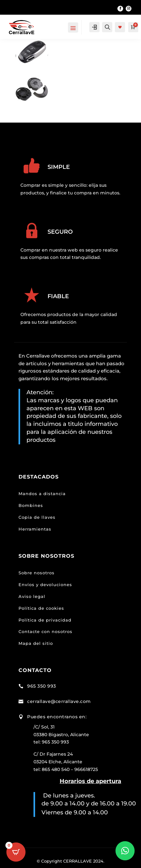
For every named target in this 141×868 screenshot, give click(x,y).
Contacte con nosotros (45, 631)
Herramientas (35, 529)
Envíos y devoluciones (45, 585)
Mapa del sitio (36, 643)
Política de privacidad (45, 620)
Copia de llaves (37, 517)
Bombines (31, 505)
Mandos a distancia (42, 494)
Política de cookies (41, 608)
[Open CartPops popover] (16, 852)
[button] (125, 851)
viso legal (34, 596)
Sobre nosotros (37, 573)
